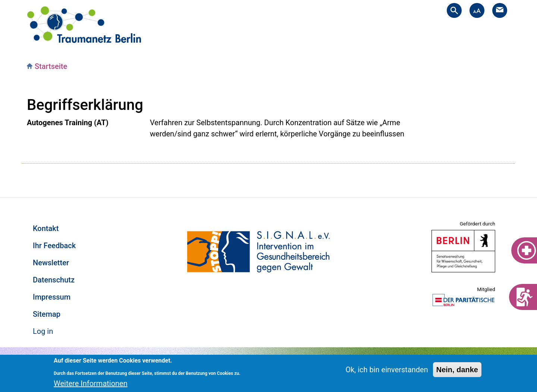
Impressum (52, 297)
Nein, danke (457, 370)
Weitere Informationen (91, 383)
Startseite (51, 66)
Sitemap (47, 314)
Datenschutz (54, 280)
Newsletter (51, 263)
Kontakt (46, 228)
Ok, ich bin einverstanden (387, 370)
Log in (43, 331)
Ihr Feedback (54, 246)
